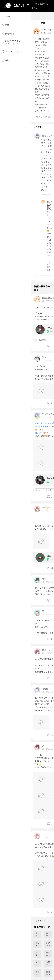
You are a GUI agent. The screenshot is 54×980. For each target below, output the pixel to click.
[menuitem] (16, 17)
